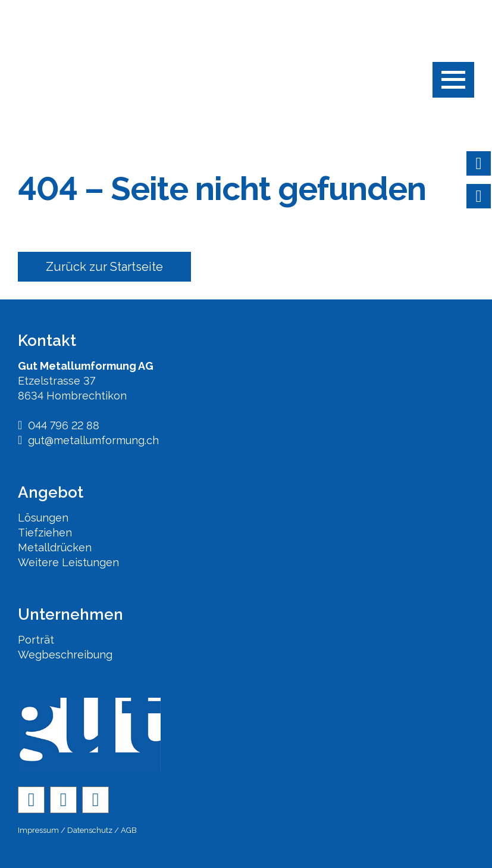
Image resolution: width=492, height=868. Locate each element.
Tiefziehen (45, 533)
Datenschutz (90, 830)
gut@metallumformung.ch (88, 440)
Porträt (36, 640)
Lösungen (43, 518)
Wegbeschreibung (65, 655)
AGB (129, 830)
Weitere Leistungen (68, 562)
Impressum (38, 830)
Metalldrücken (55, 547)
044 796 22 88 (59, 425)
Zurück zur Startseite (104, 267)
